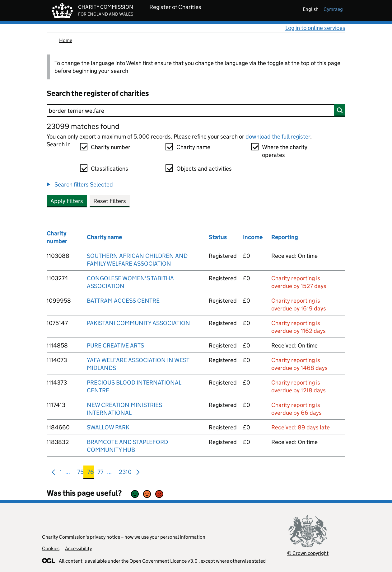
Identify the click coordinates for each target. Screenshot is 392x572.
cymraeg (333, 9)
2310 (125, 473)
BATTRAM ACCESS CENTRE (123, 301)
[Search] (196, 111)
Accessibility (78, 548)
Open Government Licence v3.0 (163, 561)
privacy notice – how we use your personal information (148, 537)
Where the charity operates (285, 151)
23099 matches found (83, 126)
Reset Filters (110, 201)
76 (91, 473)
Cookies (51, 548)
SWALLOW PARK (108, 427)
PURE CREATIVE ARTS (115, 345)
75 (80, 473)
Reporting (285, 237)
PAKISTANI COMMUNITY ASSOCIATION (138, 323)
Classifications (110, 169)
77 (100, 473)
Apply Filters (67, 201)
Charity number (111, 147)
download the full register (278, 137)
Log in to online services (315, 28)
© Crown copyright (308, 553)
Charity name (193, 147)
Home (66, 40)
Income (253, 237)
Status (218, 237)
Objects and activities (204, 169)
